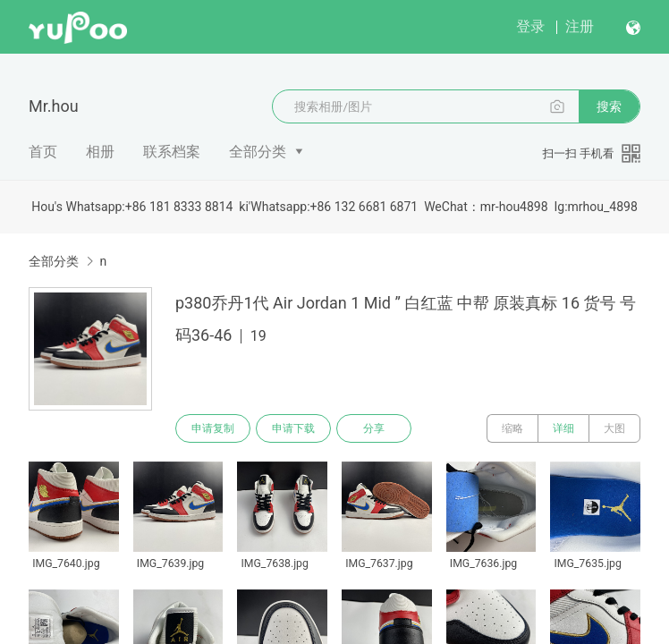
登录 (530, 26)
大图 (614, 428)
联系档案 (172, 152)
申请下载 (293, 428)
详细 (563, 428)
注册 (580, 26)
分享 (374, 428)
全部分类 (258, 152)
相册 (100, 152)
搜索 (609, 106)
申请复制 (213, 428)
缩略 (512, 428)
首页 (43, 152)
